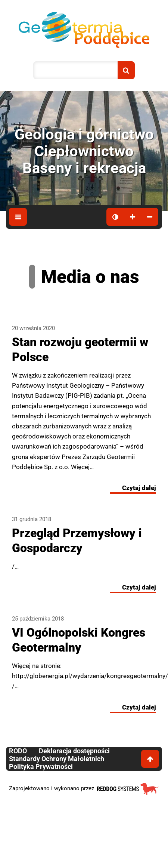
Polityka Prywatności (41, 767)
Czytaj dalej (139, 489)
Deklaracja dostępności (74, 751)
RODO (18, 751)
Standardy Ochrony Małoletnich (57, 759)
